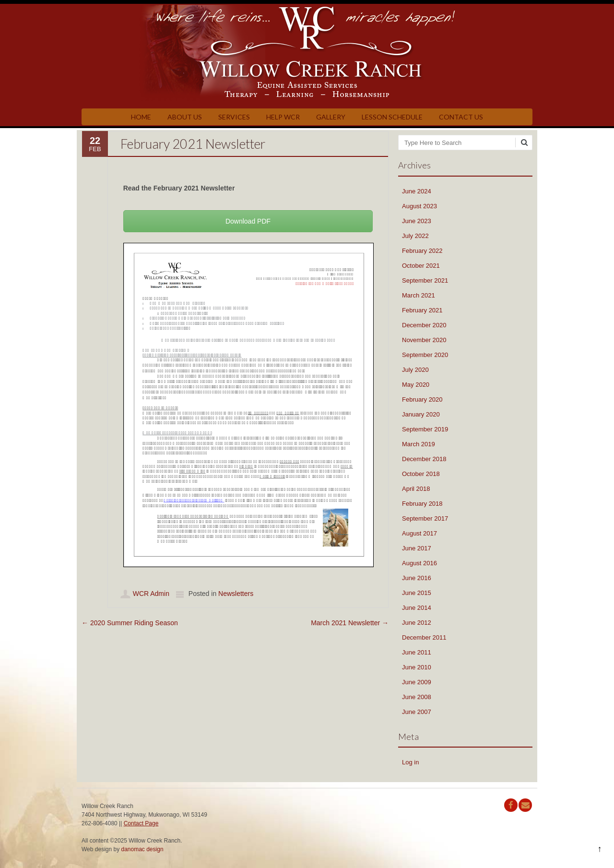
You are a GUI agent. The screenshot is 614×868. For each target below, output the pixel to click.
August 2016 (419, 563)
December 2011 (424, 637)
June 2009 (417, 682)
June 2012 (417, 623)
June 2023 (417, 221)
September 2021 (425, 280)
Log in (410, 762)
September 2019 (425, 429)
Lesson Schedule (392, 117)
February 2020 (422, 399)
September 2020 (425, 355)
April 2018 (416, 489)
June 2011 (417, 652)
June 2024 (417, 191)
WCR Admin (151, 594)
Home (141, 117)
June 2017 (417, 548)
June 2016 (417, 578)
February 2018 (422, 504)
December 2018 (424, 459)
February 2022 (422, 251)
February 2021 (422, 310)
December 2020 (424, 325)
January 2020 (421, 414)
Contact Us (461, 117)
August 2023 (419, 206)
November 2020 (424, 340)
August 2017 (419, 533)
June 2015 (417, 593)
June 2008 (417, 697)
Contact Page (141, 823)
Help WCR (283, 117)
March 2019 (419, 444)
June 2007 (417, 712)
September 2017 (425, 518)
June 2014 (417, 608)
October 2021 (421, 266)
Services (234, 117)
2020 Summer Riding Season (130, 623)
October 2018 (421, 474)
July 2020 (415, 370)
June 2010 (417, 667)
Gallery (331, 117)
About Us (185, 117)
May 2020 (416, 385)
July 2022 (415, 236)
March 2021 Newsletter (350, 623)
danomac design (142, 849)
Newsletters (236, 594)
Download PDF (248, 221)
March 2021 (419, 295)
